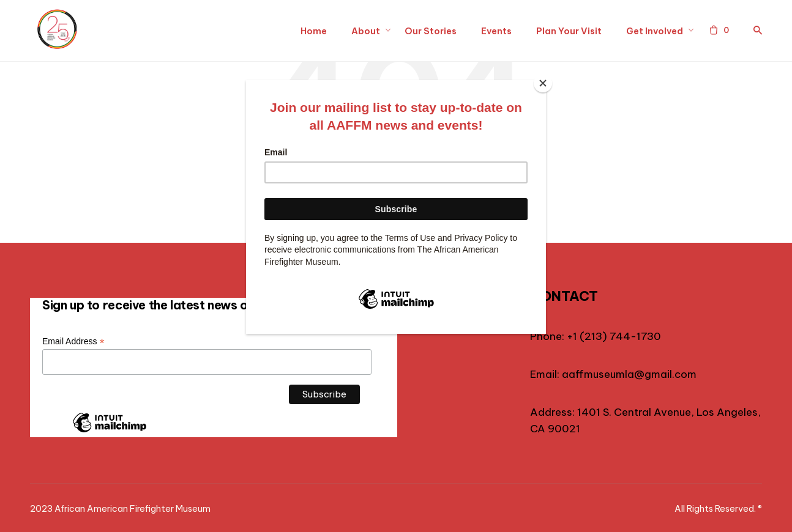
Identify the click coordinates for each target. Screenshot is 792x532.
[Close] (543, 83)
